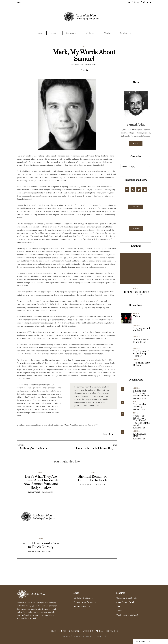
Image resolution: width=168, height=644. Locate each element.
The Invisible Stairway (140, 406)
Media (107, 33)
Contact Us (126, 33)
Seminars (71, 33)
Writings (90, 33)
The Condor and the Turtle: (142, 329)
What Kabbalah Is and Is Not (141, 341)
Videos (136, 314)
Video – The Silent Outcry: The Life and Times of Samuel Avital (142, 421)
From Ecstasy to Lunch (136, 292)
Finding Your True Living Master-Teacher (141, 393)
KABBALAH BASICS (140, 435)
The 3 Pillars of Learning (127, 615)
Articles (137, 325)
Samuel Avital (91, 65)
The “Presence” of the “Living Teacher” (141, 354)
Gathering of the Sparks (127, 598)
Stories (136, 207)
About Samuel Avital (125, 602)
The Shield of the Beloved (142, 364)
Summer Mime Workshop (85, 602)
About (19, 2)
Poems (136, 229)
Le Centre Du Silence (83, 598)
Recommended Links (83, 606)
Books (136, 289)
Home (40, 33)
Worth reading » (144, 642)
